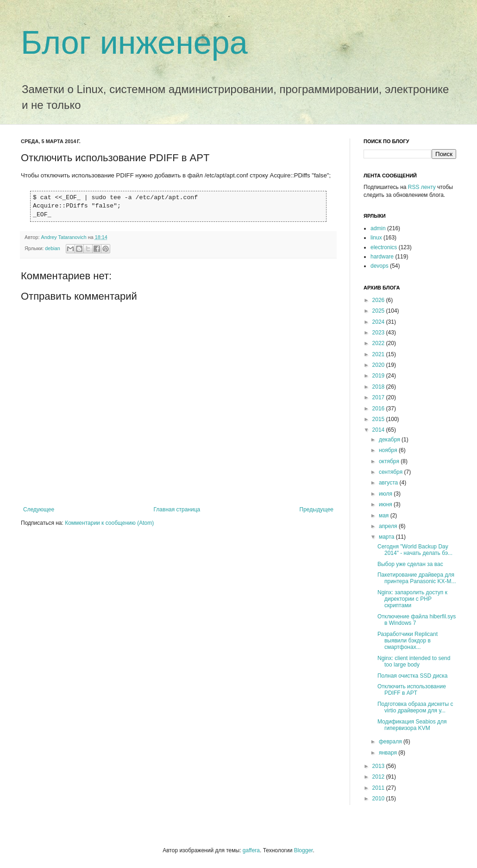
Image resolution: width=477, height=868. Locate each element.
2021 (379, 354)
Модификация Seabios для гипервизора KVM (412, 725)
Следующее (39, 509)
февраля (391, 742)
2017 (379, 397)
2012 (379, 777)
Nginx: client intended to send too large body (414, 661)
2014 (379, 430)
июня (386, 504)
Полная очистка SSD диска (412, 676)
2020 (379, 365)
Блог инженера (134, 43)
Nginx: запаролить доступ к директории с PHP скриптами (412, 599)
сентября (392, 472)
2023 (379, 333)
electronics (384, 247)
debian (52, 248)
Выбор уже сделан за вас (410, 564)
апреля (389, 526)
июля (386, 494)
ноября (389, 450)
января (389, 753)
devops (380, 266)
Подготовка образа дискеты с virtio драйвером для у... (415, 707)
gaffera (251, 850)
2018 (379, 387)
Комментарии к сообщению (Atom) (109, 523)
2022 (379, 343)
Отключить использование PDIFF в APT (412, 690)
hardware (382, 257)
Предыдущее (317, 509)
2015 (379, 419)
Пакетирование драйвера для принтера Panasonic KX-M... (417, 578)
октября (390, 461)
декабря (390, 440)
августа (389, 483)
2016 (379, 409)
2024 (379, 322)
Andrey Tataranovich (65, 237)
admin (378, 228)
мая (385, 516)
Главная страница (177, 509)
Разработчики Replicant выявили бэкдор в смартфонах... (408, 641)
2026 (379, 300)
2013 (379, 766)
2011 (379, 788)
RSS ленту (422, 187)
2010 (379, 799)
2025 (379, 311)
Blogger (304, 850)
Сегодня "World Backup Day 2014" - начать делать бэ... (415, 550)
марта (387, 537)
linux (376, 238)
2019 (379, 376)
